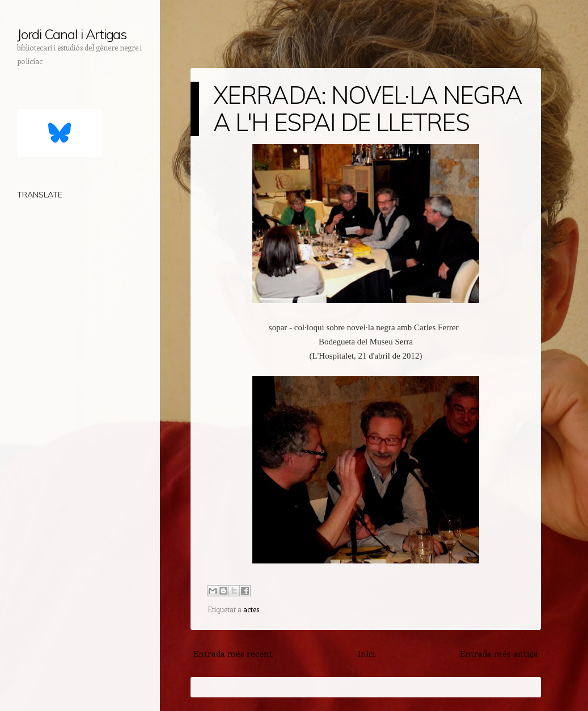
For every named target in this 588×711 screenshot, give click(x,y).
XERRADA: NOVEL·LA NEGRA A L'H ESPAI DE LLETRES (367, 109)
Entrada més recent (233, 653)
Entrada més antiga (499, 653)
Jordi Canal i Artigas (72, 34)
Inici (366, 653)
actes (251, 609)
